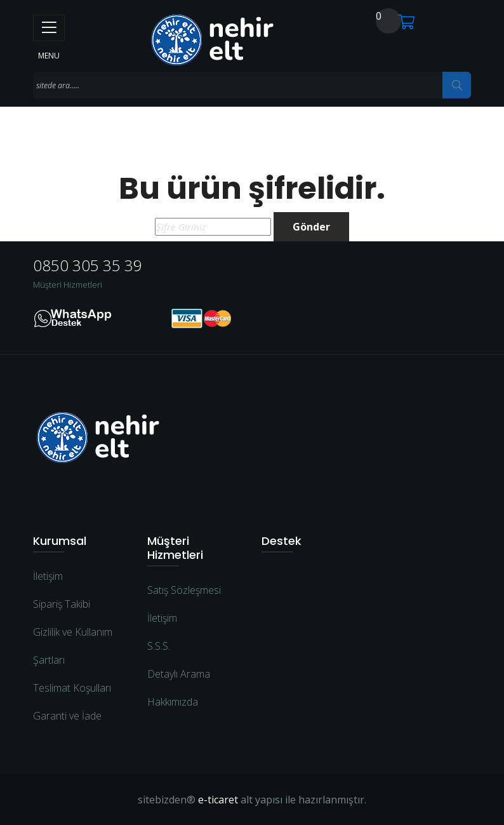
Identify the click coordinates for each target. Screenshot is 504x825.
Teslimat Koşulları (72, 688)
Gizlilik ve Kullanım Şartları (73, 646)
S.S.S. (159, 646)
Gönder (311, 227)
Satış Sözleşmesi (184, 590)
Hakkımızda (173, 702)
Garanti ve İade (67, 716)
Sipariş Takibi (62, 604)
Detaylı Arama (179, 674)
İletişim (48, 576)
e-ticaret (218, 800)
